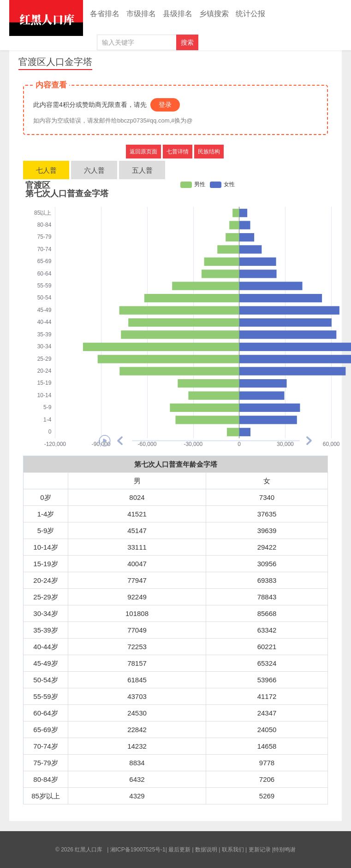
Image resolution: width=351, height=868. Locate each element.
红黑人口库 (46, 18)
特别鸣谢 (285, 850)
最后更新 (179, 850)
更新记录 (260, 850)
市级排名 (141, 14)
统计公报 (250, 14)
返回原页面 (143, 152)
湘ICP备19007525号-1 (138, 850)
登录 (165, 105)
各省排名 (105, 14)
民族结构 (209, 152)
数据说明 (206, 850)
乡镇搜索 (214, 14)
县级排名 (178, 14)
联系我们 (233, 850)
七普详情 (178, 152)
